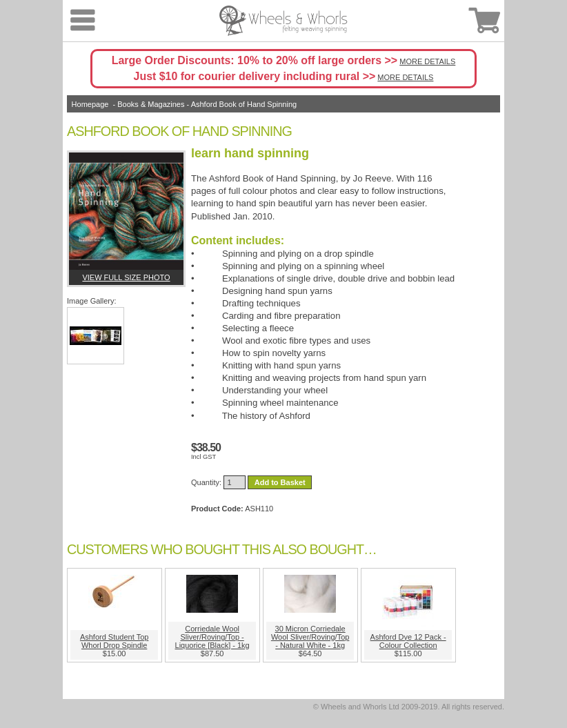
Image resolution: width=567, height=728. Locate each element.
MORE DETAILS (427, 61)
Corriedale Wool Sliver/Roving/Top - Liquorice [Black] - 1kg (212, 637)
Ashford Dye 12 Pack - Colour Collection (408, 641)
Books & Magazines (151, 104)
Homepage (90, 104)
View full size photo (126, 277)
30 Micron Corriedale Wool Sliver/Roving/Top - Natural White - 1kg (310, 637)
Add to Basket (280, 482)
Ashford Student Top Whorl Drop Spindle (114, 641)
